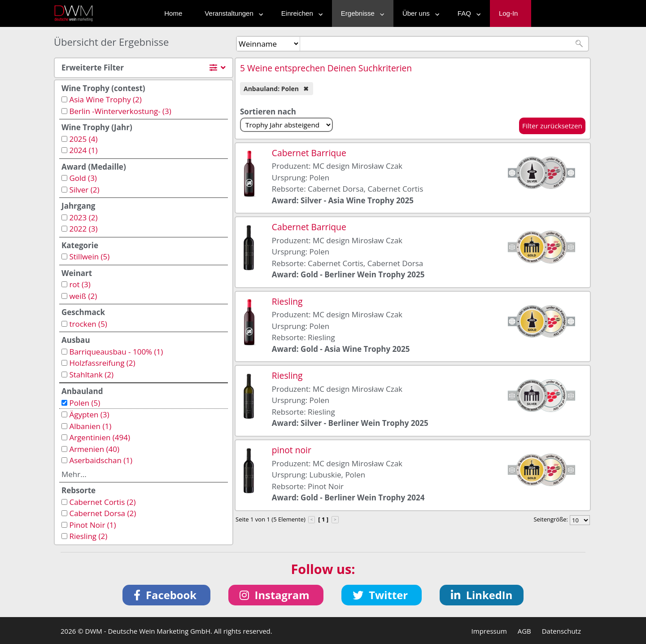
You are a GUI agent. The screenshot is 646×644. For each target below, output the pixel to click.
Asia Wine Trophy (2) (105, 99)
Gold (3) (83, 178)
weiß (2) (83, 296)
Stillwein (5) (89, 256)
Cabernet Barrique (309, 153)
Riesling (287, 301)
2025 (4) (83, 139)
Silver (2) (84, 190)
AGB (524, 631)
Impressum (489, 631)
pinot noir (292, 450)
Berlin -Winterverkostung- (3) (120, 111)
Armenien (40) (94, 449)
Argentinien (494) (100, 437)
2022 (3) (83, 229)
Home (173, 13)
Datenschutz (561, 631)
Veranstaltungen (231, 13)
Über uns (419, 13)
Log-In (509, 13)
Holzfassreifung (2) (102, 363)
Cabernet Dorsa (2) (103, 513)
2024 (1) (83, 150)
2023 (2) (83, 217)
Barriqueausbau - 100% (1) (116, 352)
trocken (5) (88, 324)
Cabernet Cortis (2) (102, 502)
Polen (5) (85, 403)
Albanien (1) (90, 426)
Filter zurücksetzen (552, 126)
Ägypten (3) (89, 414)
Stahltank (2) (91, 375)
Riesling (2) (88, 536)
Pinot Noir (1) (92, 525)
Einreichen (300, 13)
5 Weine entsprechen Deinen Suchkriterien (326, 68)
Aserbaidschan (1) (101, 460)
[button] (167, 595)
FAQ (467, 13)
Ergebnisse (360, 13)
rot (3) (80, 284)
